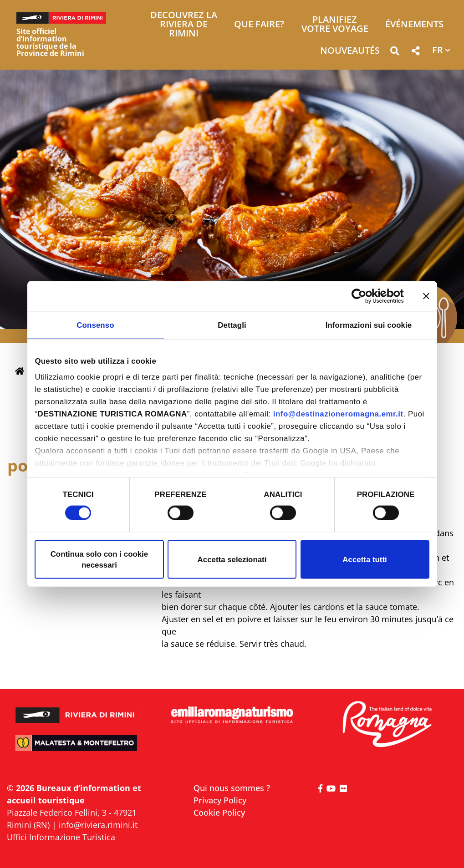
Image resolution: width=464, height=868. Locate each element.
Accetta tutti (365, 559)
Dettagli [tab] (232, 325)
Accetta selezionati (232, 559)
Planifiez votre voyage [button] (335, 25)
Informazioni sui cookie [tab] (369, 325)
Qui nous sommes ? (232, 788)
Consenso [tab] (95, 325)
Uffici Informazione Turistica (61, 837)
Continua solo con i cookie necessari (99, 559)
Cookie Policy (219, 812)
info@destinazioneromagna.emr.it (338, 414)
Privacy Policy (220, 800)
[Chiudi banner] (426, 296)
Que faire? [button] (259, 25)
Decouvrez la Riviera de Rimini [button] (184, 25)
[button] (395, 53)
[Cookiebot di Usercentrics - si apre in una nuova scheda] (364, 296)
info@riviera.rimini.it (98, 825)
